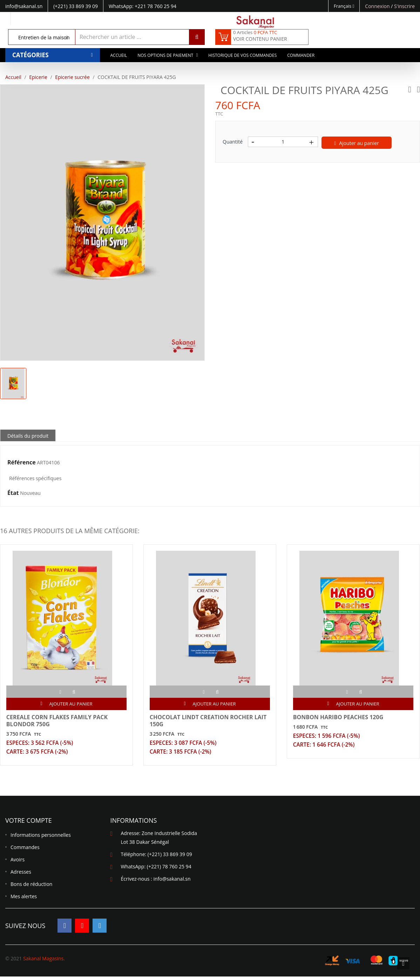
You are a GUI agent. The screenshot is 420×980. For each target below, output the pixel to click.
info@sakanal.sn (172, 883)
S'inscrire (404, 6)
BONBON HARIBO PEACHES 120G (339, 718)
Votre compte (29, 824)
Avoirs (18, 863)
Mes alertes (24, 900)
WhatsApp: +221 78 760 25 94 (143, 6)
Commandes (25, 851)
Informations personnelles (41, 839)
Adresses (21, 876)
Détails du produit (28, 436)
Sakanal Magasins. (44, 962)
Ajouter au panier (357, 143)
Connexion (378, 6)
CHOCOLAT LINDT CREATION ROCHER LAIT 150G (209, 722)
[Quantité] (283, 142)
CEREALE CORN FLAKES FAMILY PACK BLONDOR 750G (58, 722)
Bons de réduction (31, 888)
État (13, 493)
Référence (22, 463)
